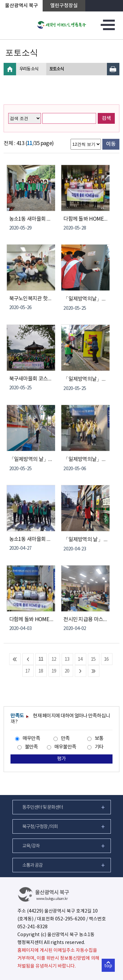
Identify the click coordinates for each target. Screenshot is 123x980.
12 (54, 659)
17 (28, 671)
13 (67, 659)
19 (54, 671)
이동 (111, 144)
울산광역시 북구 (21, 6)
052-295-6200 (70, 919)
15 (93, 659)
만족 (65, 739)
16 (106, 659)
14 (80, 659)
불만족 (31, 747)
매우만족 (31, 739)
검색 (106, 118)
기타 (99, 747)
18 (41, 671)
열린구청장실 (64, 6)
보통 (99, 739)
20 (67, 671)
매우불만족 (65, 747)
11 (41, 659)
